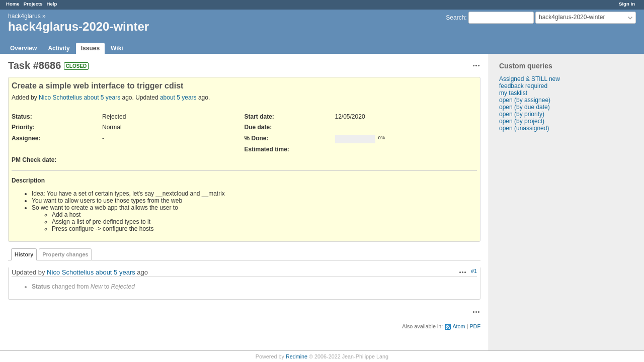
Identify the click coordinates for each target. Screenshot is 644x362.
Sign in (627, 4)
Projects (33, 4)
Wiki (117, 48)
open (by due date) (525, 107)
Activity (59, 48)
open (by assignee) (525, 100)
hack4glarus (24, 16)
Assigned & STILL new (530, 79)
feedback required (523, 86)
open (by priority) (522, 114)
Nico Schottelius (60, 98)
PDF (475, 326)
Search (455, 18)
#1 (474, 271)
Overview (23, 48)
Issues (90, 48)
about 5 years (102, 98)
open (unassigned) (524, 128)
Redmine (297, 356)
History (24, 254)
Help (52, 4)
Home (13, 4)
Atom (459, 326)
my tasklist (513, 93)
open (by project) (522, 121)
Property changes (65, 254)
